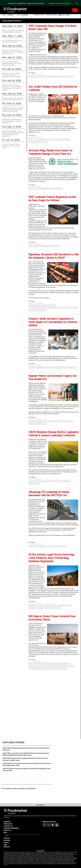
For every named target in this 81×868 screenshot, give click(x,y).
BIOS (5, 833)
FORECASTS (8, 824)
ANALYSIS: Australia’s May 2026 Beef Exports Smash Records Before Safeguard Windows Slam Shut (26, 754)
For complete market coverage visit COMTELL (19, 789)
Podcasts (7, 847)
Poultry (6, 842)
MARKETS (7, 822)
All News (7, 838)
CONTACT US (8, 826)
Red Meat (7, 840)
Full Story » (32, 73)
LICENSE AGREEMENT (11, 828)
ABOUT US (7, 830)
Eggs (5, 845)
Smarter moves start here (60, 4)
